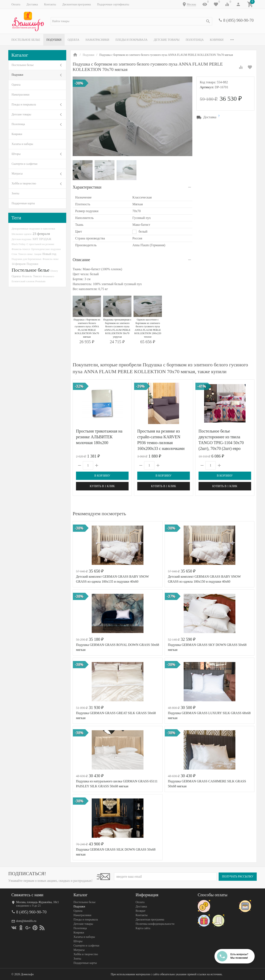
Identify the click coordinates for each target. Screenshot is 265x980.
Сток (14, 254)
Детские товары (167, 40)
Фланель (27, 276)
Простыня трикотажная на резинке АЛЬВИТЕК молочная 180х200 (99, 437)
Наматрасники (97, 40)
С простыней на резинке (40, 244)
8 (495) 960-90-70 (238, 20)
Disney (54, 271)
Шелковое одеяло (22, 234)
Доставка (32, 4)
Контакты (50, 4)
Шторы (16, 154)
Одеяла (73, 40)
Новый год (49, 254)
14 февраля (19, 264)
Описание (81, 260)
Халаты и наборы (22, 144)
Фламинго (48, 276)
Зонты (15, 193)
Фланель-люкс (51, 259)
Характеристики (87, 187)
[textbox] (131, 21)
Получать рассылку (238, 877)
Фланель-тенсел (21, 249)
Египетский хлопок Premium (29, 281)
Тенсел (37, 276)
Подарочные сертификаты (113, 4)
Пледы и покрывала (132, 40)
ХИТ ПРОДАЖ (42, 239)
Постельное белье (26, 40)
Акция (38, 254)
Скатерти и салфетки (24, 164)
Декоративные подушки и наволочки (33, 229)
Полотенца (195, 40)
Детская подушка (21, 239)
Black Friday (19, 244)
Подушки (54, 40)
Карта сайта (143, 928)
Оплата (16, 4)
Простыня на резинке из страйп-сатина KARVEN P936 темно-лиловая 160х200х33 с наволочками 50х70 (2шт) (161, 443)
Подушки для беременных (27, 259)
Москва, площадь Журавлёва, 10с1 (37, 902)
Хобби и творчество (24, 183)
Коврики (217, 40)
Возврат (140, 911)
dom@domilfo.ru (26, 921)
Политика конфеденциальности (155, 924)
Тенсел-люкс (26, 254)
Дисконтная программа (77, 4)
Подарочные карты (23, 203)
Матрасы (17, 174)
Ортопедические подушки (46, 249)
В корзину (102, 476)
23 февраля (41, 234)
